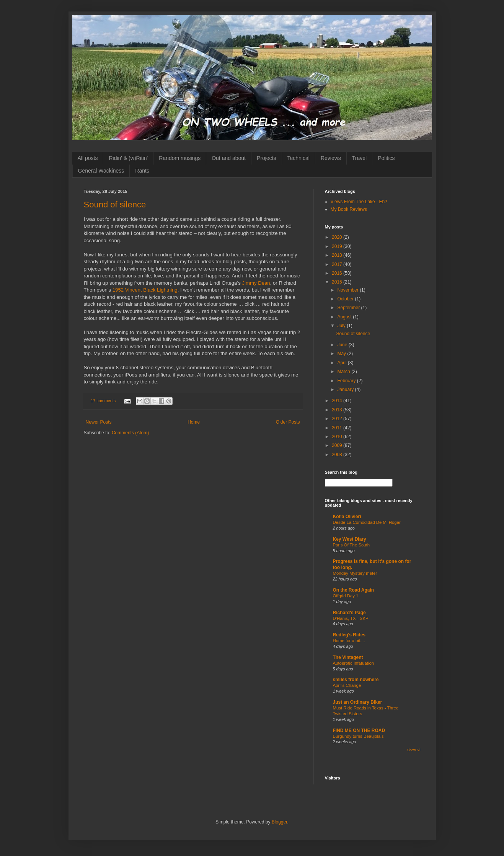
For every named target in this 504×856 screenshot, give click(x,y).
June (343, 345)
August (345, 317)
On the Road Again (354, 590)
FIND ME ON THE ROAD (359, 730)
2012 (338, 419)
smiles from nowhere (356, 680)
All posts (88, 158)
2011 (338, 428)
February (347, 381)
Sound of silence (115, 205)
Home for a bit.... (349, 641)
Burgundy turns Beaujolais (358, 736)
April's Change (347, 685)
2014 (338, 401)
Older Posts (288, 422)
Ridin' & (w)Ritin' (128, 158)
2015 (338, 282)
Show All (414, 750)
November (348, 290)
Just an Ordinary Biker (358, 702)
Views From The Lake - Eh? (359, 202)
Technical (298, 158)
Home (194, 422)
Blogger (280, 822)
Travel (359, 158)
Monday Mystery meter (355, 573)
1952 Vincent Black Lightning (145, 290)
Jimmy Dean (256, 283)
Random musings (180, 158)
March (344, 372)
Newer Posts (99, 422)
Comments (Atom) (130, 433)
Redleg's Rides (349, 635)
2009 (338, 445)
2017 (338, 264)
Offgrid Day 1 (346, 596)
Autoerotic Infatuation (354, 663)
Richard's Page (349, 613)
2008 (338, 455)
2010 (338, 437)
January (346, 390)
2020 (338, 237)
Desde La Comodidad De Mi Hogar (367, 522)
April (342, 363)
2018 (338, 255)
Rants (142, 171)
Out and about (229, 158)
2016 (338, 273)
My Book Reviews (349, 209)
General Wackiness (101, 171)
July (342, 326)
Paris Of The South (351, 545)
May (342, 354)
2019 (338, 246)
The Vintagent (348, 657)
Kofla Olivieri (347, 517)
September (349, 308)
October (346, 299)
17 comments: (104, 401)
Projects (267, 158)
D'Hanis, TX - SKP (351, 618)
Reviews (331, 158)
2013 (338, 410)
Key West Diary (350, 539)
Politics (386, 158)
